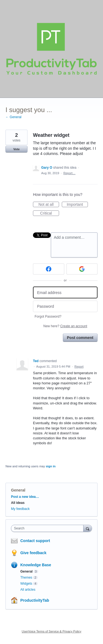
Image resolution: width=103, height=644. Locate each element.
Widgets (26, 584)
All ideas (18, 503)
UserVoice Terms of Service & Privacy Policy (51, 631)
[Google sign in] (82, 269)
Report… (69, 173)
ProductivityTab (35, 600)
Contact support (35, 541)
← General (13, 117)
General (18, 490)
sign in (51, 466)
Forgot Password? (48, 317)
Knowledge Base (36, 565)
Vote (16, 149)
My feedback (20, 509)
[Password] (65, 306)
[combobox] (48, 528)
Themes (26, 578)
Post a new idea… (25, 497)
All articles (28, 590)
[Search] (88, 528)
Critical (50, 213)
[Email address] (65, 292)
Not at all (49, 205)
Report (79, 367)
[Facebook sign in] (49, 269)
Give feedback (33, 553)
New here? (65, 326)
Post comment (80, 338)
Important (77, 205)
